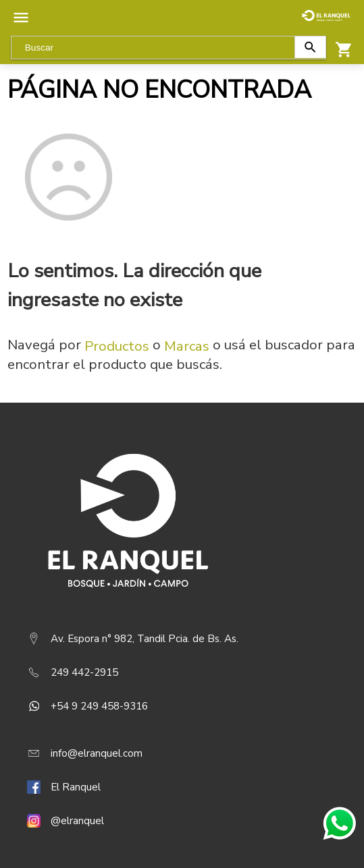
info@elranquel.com (97, 753)
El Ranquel (76, 787)
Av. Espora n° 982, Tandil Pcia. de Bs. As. (145, 639)
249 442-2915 (84, 672)
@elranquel (77, 821)
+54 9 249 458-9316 (99, 706)
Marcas (187, 346)
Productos (117, 346)
